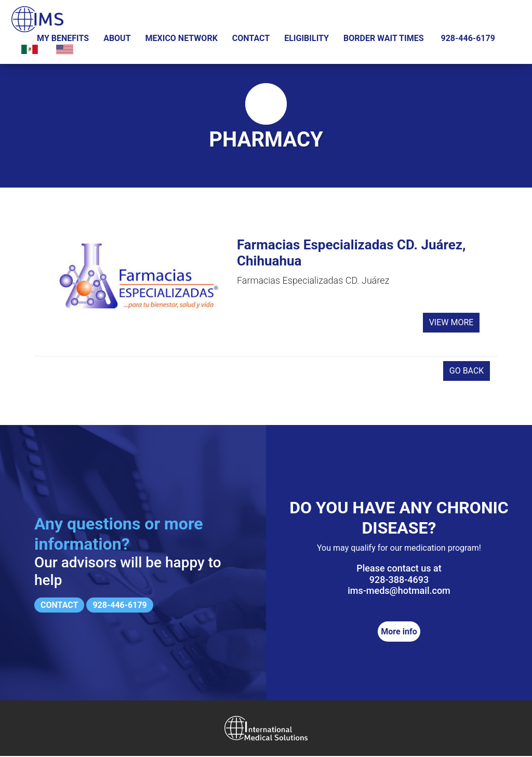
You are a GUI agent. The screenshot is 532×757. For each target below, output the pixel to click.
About (117, 38)
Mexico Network (182, 38)
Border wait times (384, 38)
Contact (251, 38)
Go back (467, 372)
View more (451, 326)
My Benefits (63, 38)
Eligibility (307, 38)
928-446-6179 (468, 38)
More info (399, 633)
